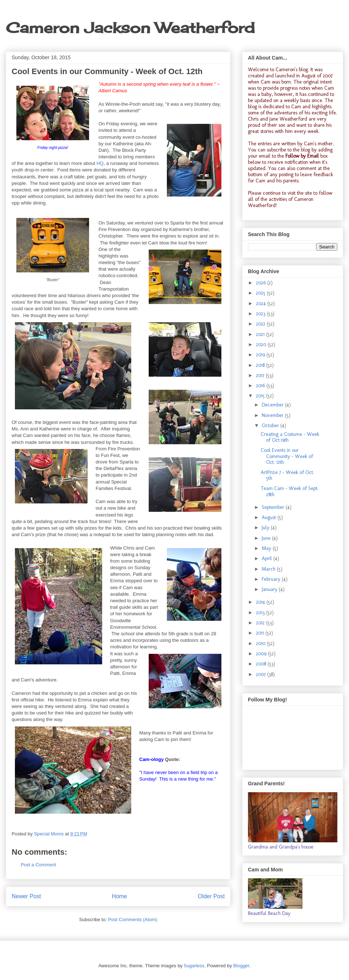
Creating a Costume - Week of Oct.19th (290, 437)
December (273, 405)
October (271, 426)
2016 (261, 386)
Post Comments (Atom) (133, 920)
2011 (261, 633)
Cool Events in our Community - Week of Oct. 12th (287, 456)
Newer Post (26, 896)
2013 (261, 613)
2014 (261, 602)
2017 (261, 375)
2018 (261, 365)
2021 (261, 334)
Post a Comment (38, 865)
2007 (262, 674)
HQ (100, 163)
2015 (261, 396)
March (269, 569)
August (270, 517)
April (268, 558)
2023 (261, 314)
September (274, 507)
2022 (261, 324)
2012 (261, 623)
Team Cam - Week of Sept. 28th (290, 491)
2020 (262, 345)
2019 (261, 355)
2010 (261, 643)
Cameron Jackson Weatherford (130, 28)
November (273, 415)
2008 (262, 664)
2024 (262, 303)
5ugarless (194, 966)
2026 (262, 283)
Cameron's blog (292, 70)
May (267, 548)
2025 (261, 293)
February (272, 579)
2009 (262, 654)
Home (120, 896)
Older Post (211, 896)
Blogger (241, 966)
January (270, 589)
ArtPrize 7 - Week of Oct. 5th (287, 475)
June (267, 538)
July (266, 528)
